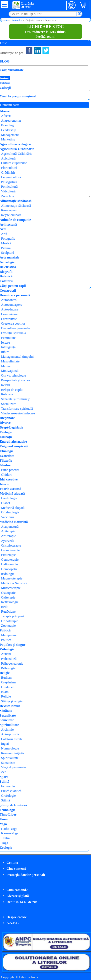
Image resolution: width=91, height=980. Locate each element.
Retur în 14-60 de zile (22, 902)
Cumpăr (15, 149)
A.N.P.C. (13, 923)
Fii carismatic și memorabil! (23, 106)
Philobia (47, 130)
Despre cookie (17, 917)
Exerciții (49, 135)
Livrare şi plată (18, 896)
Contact (12, 863)
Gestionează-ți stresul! (19, 201)
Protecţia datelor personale (26, 875)
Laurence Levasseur (57, 124)
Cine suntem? (17, 869)
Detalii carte (13, 158)
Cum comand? (17, 890)
